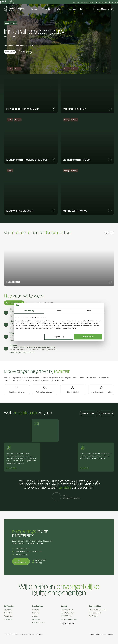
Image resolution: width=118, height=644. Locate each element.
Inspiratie (84, 9)
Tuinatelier (47, 9)
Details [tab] (59, 311)
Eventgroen (59, 9)
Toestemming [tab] (29, 311)
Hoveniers (35, 9)
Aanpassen (59, 337)
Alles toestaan (88, 337)
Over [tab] (89, 311)
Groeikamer (72, 9)
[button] (10, 52)
